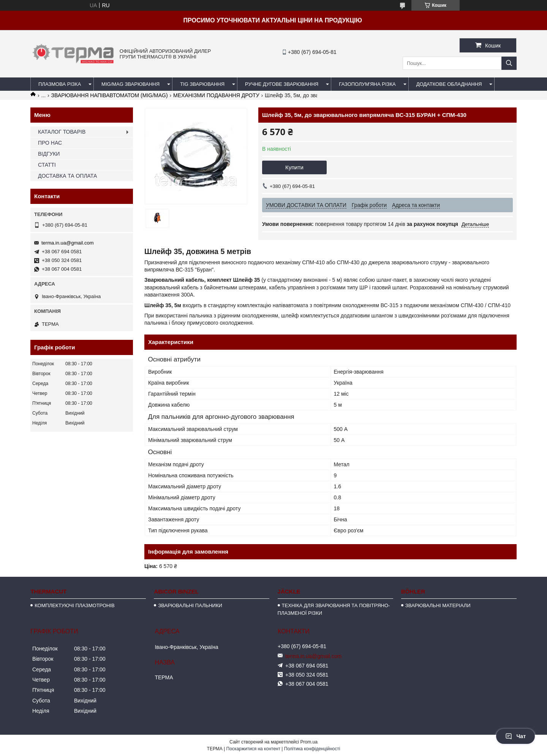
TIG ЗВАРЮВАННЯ (202, 84)
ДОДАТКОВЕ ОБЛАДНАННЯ (449, 84)
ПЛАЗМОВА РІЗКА (60, 84)
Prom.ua (309, 742)
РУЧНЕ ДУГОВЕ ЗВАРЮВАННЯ (282, 84)
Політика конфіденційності (312, 749)
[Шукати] (509, 63)
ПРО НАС (50, 143)
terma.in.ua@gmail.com (67, 243)
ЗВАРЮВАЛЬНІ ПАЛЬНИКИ (190, 605)
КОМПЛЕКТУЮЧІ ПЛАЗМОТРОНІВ (75, 605)
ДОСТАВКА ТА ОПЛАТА (67, 176)
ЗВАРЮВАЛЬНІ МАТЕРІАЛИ (438, 605)
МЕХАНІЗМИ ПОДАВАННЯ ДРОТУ (216, 95)
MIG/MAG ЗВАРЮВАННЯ (130, 84)
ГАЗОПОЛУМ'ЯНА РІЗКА (367, 84)
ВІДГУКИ (49, 154)
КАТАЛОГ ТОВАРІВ (62, 132)
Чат (515, 736)
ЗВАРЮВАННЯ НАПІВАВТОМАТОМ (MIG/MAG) (110, 95)
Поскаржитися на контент (253, 749)
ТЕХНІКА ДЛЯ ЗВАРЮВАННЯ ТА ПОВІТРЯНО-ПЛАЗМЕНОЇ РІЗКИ (334, 609)
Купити (294, 167)
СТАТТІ (47, 165)
